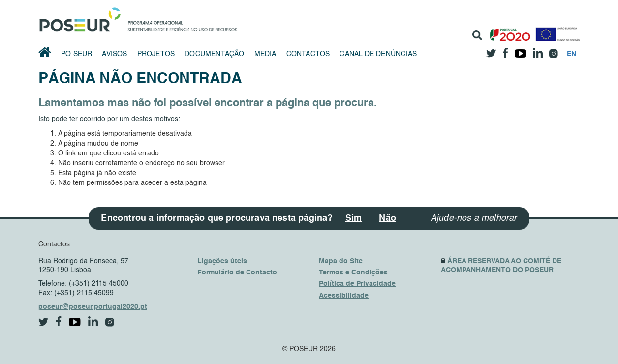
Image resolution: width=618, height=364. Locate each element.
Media (265, 54)
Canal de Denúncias (378, 54)
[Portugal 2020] (508, 31)
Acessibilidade (344, 296)
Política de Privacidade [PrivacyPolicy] (357, 284)
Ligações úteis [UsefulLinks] (222, 261)
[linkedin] (538, 50)
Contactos (308, 54)
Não (387, 218)
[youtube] (520, 50)
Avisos (114, 54)
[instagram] (553, 50)
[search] (477, 35)
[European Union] (556, 31)
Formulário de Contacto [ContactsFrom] (237, 273)
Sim (354, 218)
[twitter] (491, 50)
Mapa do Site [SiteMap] (341, 261)
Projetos (156, 54)
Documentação (214, 54)
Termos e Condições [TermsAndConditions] (353, 273)
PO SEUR (77, 54)
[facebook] (505, 50)
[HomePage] (78, 17)
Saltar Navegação (268, 5)
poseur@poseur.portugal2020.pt (93, 307)
